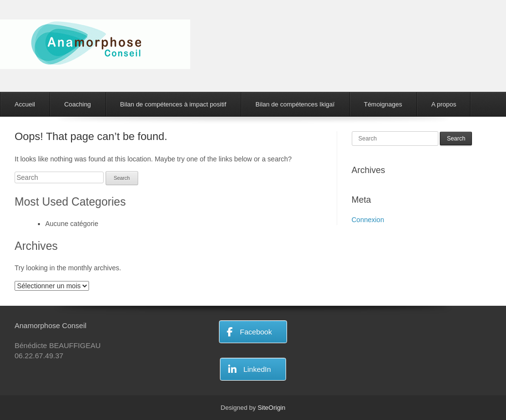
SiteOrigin (271, 408)
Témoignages (383, 104)
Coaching (78, 104)
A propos (443, 104)
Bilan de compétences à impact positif (173, 104)
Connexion (368, 220)
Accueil (25, 104)
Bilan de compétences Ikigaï (295, 104)
